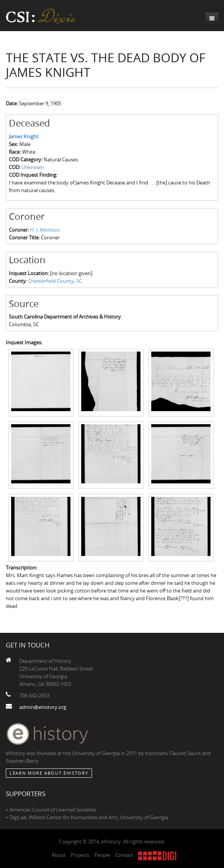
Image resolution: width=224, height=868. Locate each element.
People (102, 855)
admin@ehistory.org (43, 707)
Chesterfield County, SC (55, 281)
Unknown (33, 167)
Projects (80, 855)
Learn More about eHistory (49, 773)
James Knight (24, 136)
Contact (124, 855)
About (59, 855)
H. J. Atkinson (45, 230)
